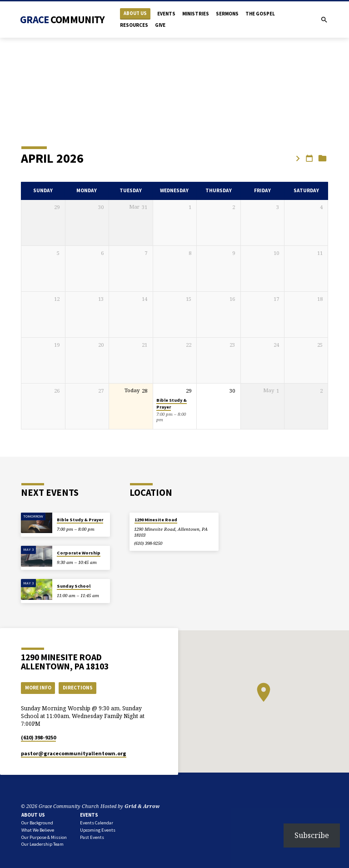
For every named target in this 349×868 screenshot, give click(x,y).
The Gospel (260, 14)
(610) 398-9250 (148, 543)
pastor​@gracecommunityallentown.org (74, 753)
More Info (38, 688)
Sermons (227, 14)
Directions (78, 688)
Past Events (92, 837)
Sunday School (74, 586)
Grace (62, 20)
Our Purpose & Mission (44, 837)
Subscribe (312, 835)
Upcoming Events (98, 830)
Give (160, 25)
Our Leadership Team (42, 844)
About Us (135, 13)
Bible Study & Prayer (80, 520)
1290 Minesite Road (156, 520)
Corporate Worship (79, 553)
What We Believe (38, 830)
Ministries (196, 14)
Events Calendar (97, 823)
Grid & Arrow (142, 806)
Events (166, 14)
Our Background (37, 823)
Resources (134, 25)
